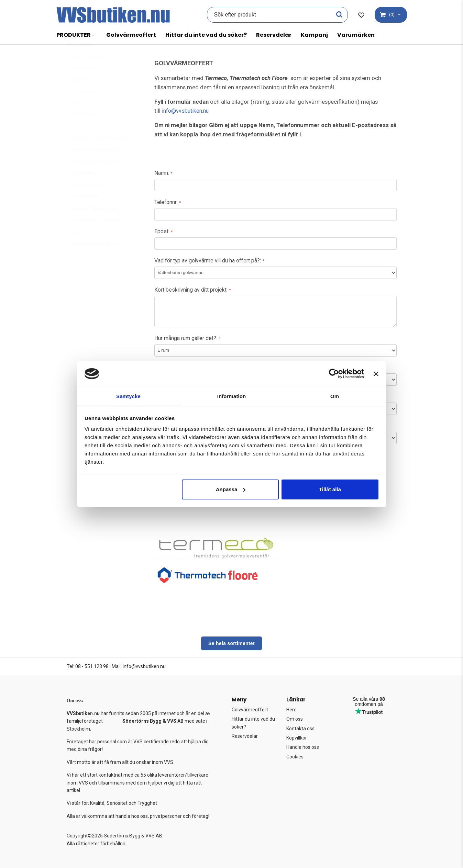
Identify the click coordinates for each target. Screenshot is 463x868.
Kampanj (314, 35)
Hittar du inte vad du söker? (206, 35)
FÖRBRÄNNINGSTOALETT (93, 179)
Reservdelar (274, 35)
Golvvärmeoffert (131, 35)
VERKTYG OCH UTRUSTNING (95, 237)
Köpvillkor (297, 738)
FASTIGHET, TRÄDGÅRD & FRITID (99, 155)
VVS (73, 249)
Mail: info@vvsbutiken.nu (139, 666)
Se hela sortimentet (231, 643)
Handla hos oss (303, 747)
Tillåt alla (330, 490)
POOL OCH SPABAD (87, 202)
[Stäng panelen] (376, 373)
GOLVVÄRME (81, 190)
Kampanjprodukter (84, 73)
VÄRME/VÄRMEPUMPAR (92, 261)
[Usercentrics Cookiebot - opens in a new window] (334, 373)
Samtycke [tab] (128, 396)
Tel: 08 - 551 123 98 (88, 666)
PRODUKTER (74, 35)
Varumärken (356, 35)
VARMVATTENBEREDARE (93, 226)
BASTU (75, 120)
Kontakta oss (300, 729)
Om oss (295, 719)
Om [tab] (335, 396)
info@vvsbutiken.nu (188, 111)
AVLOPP (76, 96)
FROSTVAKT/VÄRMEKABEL (94, 167)
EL (71, 143)
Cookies (295, 757)
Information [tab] (232, 396)
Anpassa (231, 490)
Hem (291, 710)
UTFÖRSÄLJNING (83, 214)
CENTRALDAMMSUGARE (92, 132)
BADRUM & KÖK (84, 108)
